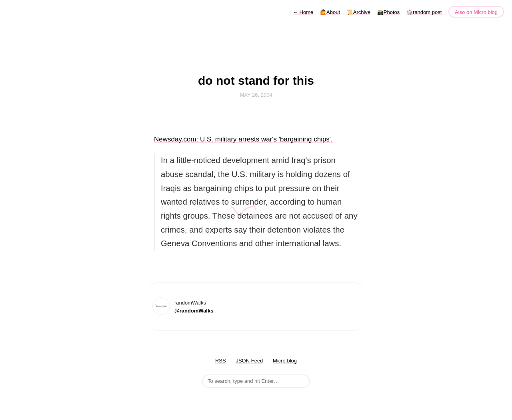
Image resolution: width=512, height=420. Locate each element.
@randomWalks (194, 311)
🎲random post (424, 12)
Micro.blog (285, 361)
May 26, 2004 (256, 95)
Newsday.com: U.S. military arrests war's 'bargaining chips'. (243, 139)
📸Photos (388, 12)
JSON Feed (249, 361)
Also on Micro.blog (476, 12)
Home (303, 12)
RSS (221, 361)
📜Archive (359, 12)
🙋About (330, 12)
